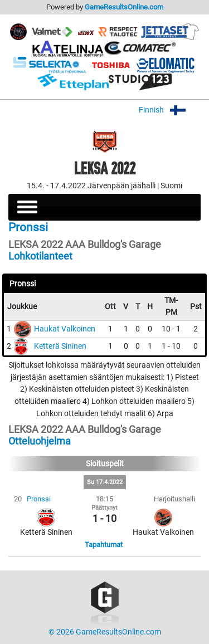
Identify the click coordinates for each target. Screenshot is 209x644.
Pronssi (39, 499)
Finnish (170, 110)
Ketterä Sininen (60, 346)
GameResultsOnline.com (124, 7)
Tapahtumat (104, 545)
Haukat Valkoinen (65, 329)
